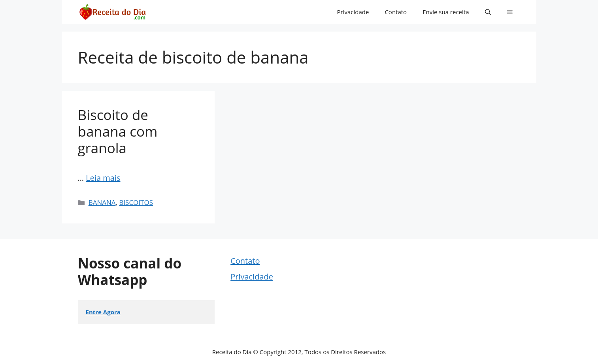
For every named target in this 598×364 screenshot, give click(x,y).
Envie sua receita (446, 12)
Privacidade (353, 12)
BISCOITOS (136, 202)
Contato (396, 12)
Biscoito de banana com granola (118, 131)
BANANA (102, 202)
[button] (488, 12)
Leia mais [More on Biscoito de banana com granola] (103, 178)
